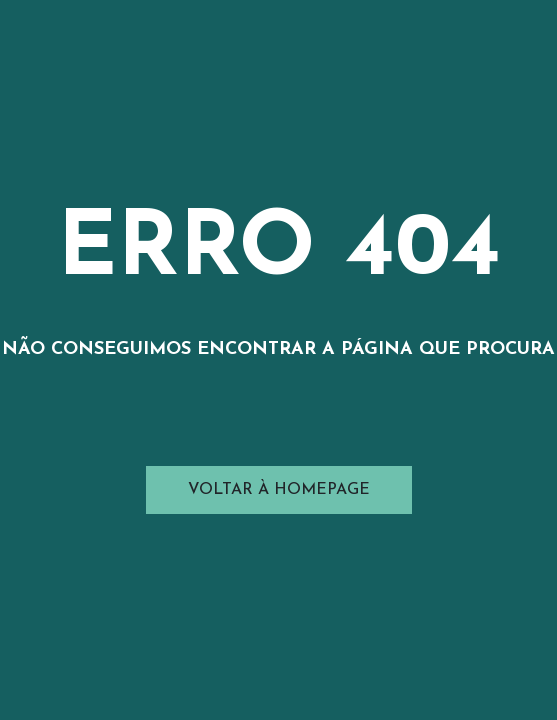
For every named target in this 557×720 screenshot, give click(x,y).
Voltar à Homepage (279, 490)
